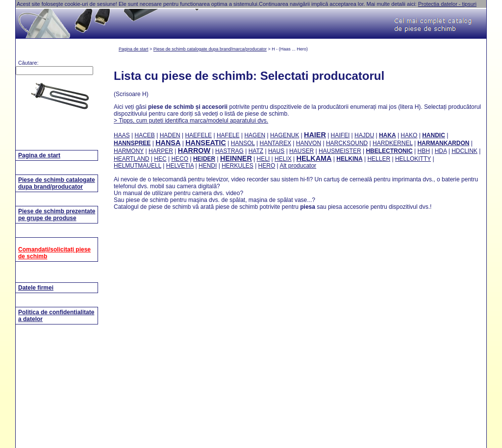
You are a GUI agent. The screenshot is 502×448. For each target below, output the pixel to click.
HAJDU (364, 135)
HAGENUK (285, 135)
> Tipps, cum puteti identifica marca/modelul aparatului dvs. (191, 121)
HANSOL (243, 143)
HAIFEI (340, 135)
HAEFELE (198, 135)
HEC (160, 159)
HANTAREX (276, 143)
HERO (267, 166)
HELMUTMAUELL (138, 166)
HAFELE (228, 135)
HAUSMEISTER (340, 151)
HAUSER (301, 151)
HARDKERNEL (393, 143)
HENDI (208, 166)
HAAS (122, 135)
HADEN (170, 135)
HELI (264, 159)
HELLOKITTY (413, 159)
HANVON (309, 143)
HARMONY (129, 151)
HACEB (144, 135)
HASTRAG (229, 151)
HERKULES (238, 166)
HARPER (161, 151)
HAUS (276, 151)
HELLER (379, 159)
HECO (180, 159)
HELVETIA (180, 166)
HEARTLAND (131, 159)
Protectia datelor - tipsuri (447, 4)
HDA (441, 151)
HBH (424, 151)
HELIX (283, 159)
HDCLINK (464, 151)
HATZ (256, 151)
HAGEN (255, 135)
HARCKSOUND (347, 143)
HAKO (409, 135)
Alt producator (298, 166)
